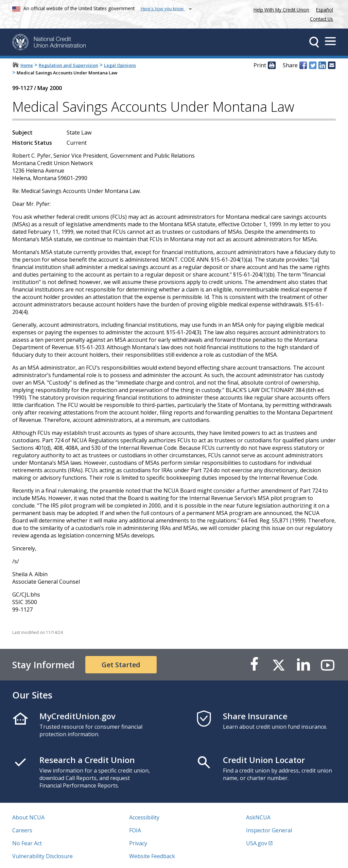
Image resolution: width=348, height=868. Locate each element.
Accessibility (144, 817)
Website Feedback (152, 856)
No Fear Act (27, 843)
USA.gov (257, 843)
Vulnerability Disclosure (42, 856)
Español (325, 10)
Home (27, 65)
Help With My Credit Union (280, 9)
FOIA (135, 830)
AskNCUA (258, 817)
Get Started (121, 665)
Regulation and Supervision (68, 65)
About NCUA (28, 817)
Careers (22, 830)
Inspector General (269, 830)
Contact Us (321, 19)
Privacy (138, 843)
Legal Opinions (120, 65)
